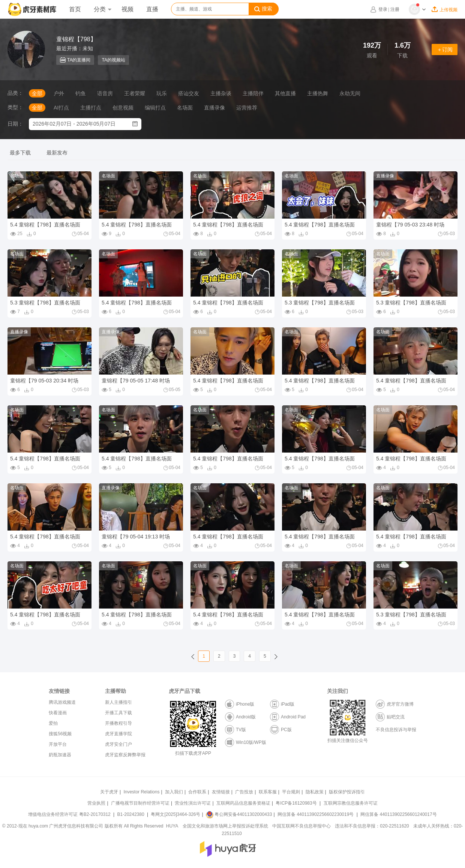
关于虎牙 (109, 792)
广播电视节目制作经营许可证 (140, 803)
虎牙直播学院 (118, 734)
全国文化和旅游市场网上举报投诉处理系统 (225, 826)
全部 (37, 93)
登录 (383, 9)
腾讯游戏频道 (62, 702)
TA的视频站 (113, 60)
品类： (15, 93)
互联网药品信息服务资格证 (243, 803)
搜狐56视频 (60, 734)
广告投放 (244, 792)
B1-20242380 (131, 814)
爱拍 (53, 723)
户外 (59, 93)
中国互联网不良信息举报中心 (301, 826)
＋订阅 (445, 49)
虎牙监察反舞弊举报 (125, 755)
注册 (395, 9)
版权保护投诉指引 (347, 792)
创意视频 (123, 108)
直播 (152, 9)
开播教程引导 (118, 723)
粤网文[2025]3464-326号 (175, 814)
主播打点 (91, 108)
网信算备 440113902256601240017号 (398, 814)
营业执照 (96, 803)
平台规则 (291, 792)
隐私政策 (315, 792)
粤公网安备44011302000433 (239, 814)
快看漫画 (58, 713)
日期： (15, 124)
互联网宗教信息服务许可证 (351, 803)
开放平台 (58, 744)
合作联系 (197, 792)
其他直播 (285, 93)
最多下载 (20, 153)
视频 (127, 9)
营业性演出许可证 (193, 803)
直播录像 (214, 108)
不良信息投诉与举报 (396, 730)
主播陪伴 (253, 93)
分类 (102, 9)
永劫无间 (350, 93)
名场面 (185, 108)
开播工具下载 (118, 713)
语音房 (105, 93)
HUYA (172, 826)
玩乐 (162, 93)
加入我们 (174, 792)
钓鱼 (81, 93)
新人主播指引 (118, 702)
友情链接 (221, 792)
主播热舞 (318, 93)
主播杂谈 (221, 93)
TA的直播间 (75, 60)
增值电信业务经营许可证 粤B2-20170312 (70, 814)
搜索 (263, 9)
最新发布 (57, 153)
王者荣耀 (135, 93)
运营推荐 (247, 108)
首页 (75, 9)
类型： (15, 107)
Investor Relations (141, 792)
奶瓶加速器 (60, 755)
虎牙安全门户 (118, 744)
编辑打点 (155, 108)
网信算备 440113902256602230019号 (316, 814)
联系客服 (268, 792)
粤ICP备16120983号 (296, 803)
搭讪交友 (189, 93)
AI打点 (61, 108)
